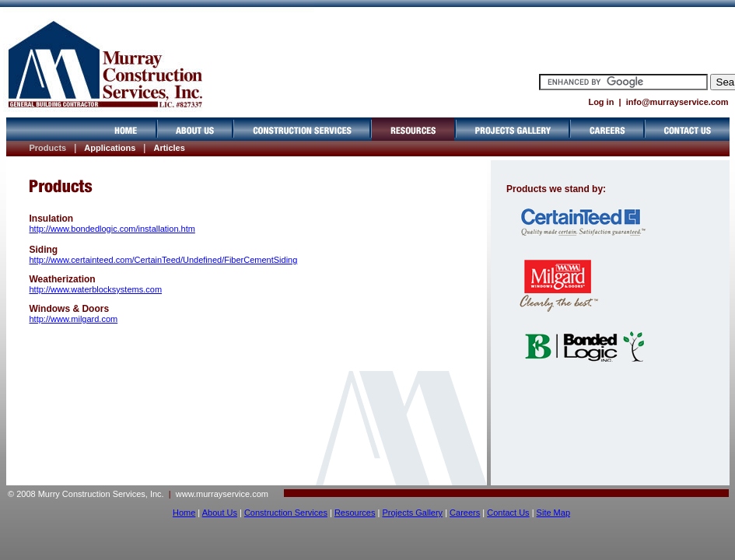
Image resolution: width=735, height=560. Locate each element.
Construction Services (286, 513)
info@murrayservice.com (677, 102)
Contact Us (508, 513)
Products (48, 148)
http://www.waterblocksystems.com (96, 289)
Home (184, 513)
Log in (601, 102)
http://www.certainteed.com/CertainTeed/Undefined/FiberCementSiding (164, 260)
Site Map (553, 513)
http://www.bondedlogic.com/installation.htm (112, 229)
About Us (220, 513)
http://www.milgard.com (74, 319)
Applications (110, 148)
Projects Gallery (412, 513)
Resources (355, 513)
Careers (465, 513)
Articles (169, 148)
